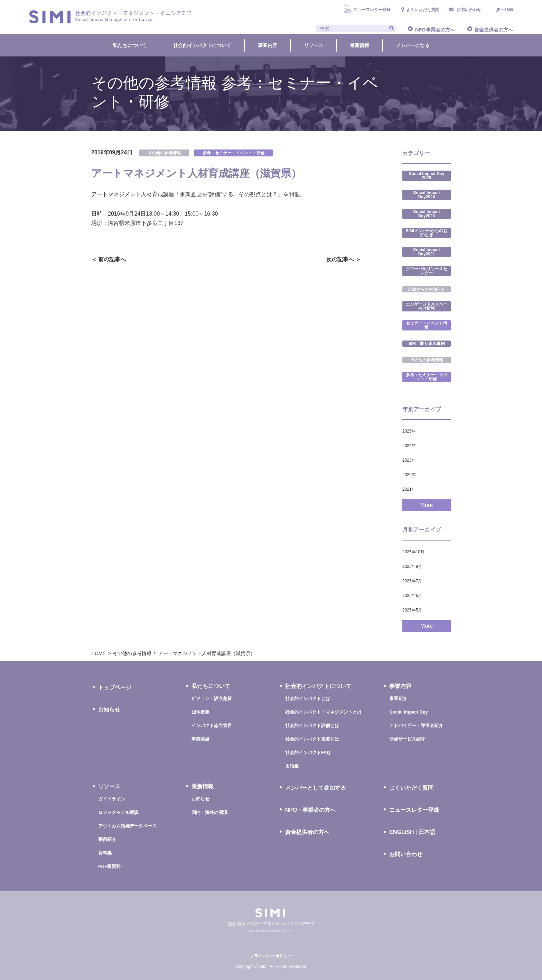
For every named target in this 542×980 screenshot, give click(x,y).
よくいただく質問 (423, 10)
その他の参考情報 (164, 153)
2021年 (409, 489)
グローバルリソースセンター (427, 271)
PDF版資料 (109, 866)
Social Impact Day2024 (426, 195)
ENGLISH (401, 832)
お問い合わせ (469, 10)
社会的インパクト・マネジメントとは (323, 712)
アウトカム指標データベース (127, 826)
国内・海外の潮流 (209, 812)
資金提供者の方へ (494, 30)
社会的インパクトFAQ (308, 752)
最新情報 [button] (359, 45)
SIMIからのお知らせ (427, 289)
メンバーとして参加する (316, 788)
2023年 (409, 460)
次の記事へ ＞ (344, 259)
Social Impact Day (408, 712)
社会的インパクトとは (308, 698)
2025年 (409, 431)
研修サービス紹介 (407, 739)
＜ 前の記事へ (109, 259)
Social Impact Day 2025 (427, 176)
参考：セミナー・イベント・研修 (234, 153)
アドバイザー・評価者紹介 (416, 725)
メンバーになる (413, 45)
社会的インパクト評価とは (312, 725)
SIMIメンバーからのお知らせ (427, 233)
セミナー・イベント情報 (427, 325)
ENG (509, 10)
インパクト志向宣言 (212, 725)
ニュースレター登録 (372, 10)
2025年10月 (413, 552)
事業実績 (200, 739)
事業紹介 (398, 698)
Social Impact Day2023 (426, 214)
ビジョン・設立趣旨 (212, 698)
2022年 (409, 475)
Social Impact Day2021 (426, 252)
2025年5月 (412, 610)
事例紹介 (107, 839)
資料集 (105, 853)
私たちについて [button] (130, 45)
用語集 (292, 766)
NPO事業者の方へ (435, 30)
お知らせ (109, 710)
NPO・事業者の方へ (311, 810)
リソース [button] (314, 45)
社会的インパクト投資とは (312, 739)
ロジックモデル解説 (118, 812)
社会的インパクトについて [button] (202, 45)
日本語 (427, 832)
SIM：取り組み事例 (426, 344)
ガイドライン (112, 799)
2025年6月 (412, 596)
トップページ (115, 687)
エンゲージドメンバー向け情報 (427, 306)
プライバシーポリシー (271, 956)
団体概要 (200, 712)
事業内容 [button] (268, 45)
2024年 (409, 446)
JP (499, 10)
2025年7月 (412, 581)
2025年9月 (412, 566)
